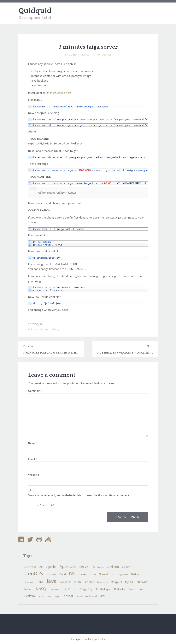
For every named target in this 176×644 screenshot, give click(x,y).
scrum (46, 329)
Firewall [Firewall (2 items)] (103, 575)
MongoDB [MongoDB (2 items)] (116, 582)
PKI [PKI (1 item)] (75, 590)
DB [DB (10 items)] (72, 574)
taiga (57, 329)
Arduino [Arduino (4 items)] (113, 567)
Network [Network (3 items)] (142, 582)
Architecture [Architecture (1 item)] (98, 567)
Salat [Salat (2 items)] (131, 589)
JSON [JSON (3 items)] (78, 582)
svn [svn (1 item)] (50, 596)
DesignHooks (96, 639)
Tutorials (104, 55)
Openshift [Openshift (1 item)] (56, 590)
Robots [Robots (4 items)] (119, 589)
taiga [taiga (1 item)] (57, 596)
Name (33, 443)
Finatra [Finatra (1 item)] (93, 575)
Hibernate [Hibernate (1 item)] (29, 582)
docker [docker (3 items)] (82, 574)
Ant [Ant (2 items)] (41, 567)
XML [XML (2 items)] (103, 596)
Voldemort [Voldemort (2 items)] (91, 596)
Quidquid (35, 11)
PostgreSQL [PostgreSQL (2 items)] (86, 589)
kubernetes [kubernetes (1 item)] (102, 582)
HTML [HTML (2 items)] (40, 582)
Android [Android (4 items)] (30, 567)
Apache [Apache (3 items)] (51, 567)
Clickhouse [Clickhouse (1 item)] (51, 575)
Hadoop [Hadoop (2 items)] (136, 575)
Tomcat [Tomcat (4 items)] (67, 596)
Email (33, 459)
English (70, 55)
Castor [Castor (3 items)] (126, 567)
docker (34, 329)
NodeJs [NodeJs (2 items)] (28, 589)
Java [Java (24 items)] (52, 581)
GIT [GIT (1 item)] (113, 575)
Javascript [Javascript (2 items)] (65, 582)
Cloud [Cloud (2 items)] (62, 575)
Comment (35, 391)
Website (33, 475)
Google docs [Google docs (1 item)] (123, 575)
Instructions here (61, 93)
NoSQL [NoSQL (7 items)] (42, 589)
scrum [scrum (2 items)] (42, 596)
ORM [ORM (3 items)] (67, 589)
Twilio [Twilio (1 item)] (79, 596)
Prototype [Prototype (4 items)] (103, 589)
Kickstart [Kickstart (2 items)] (89, 582)
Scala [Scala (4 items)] (141, 589)
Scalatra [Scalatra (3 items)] (30, 596)
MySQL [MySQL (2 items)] (129, 582)
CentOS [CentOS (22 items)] (34, 574)
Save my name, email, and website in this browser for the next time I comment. (79, 495)
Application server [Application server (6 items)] (75, 567)
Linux (86, 55)
